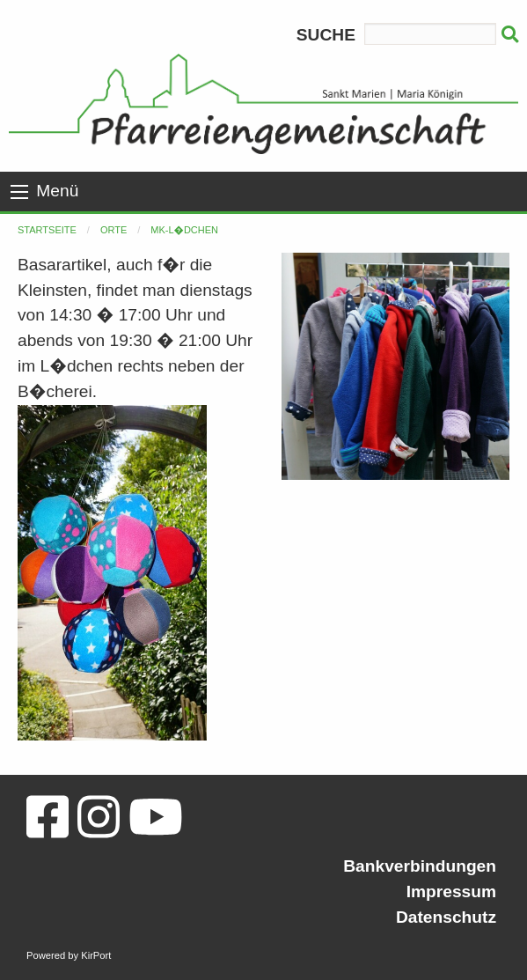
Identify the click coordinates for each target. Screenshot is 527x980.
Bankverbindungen (420, 866)
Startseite (47, 230)
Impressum (451, 892)
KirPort (96, 955)
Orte (113, 230)
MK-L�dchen (184, 230)
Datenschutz (446, 917)
